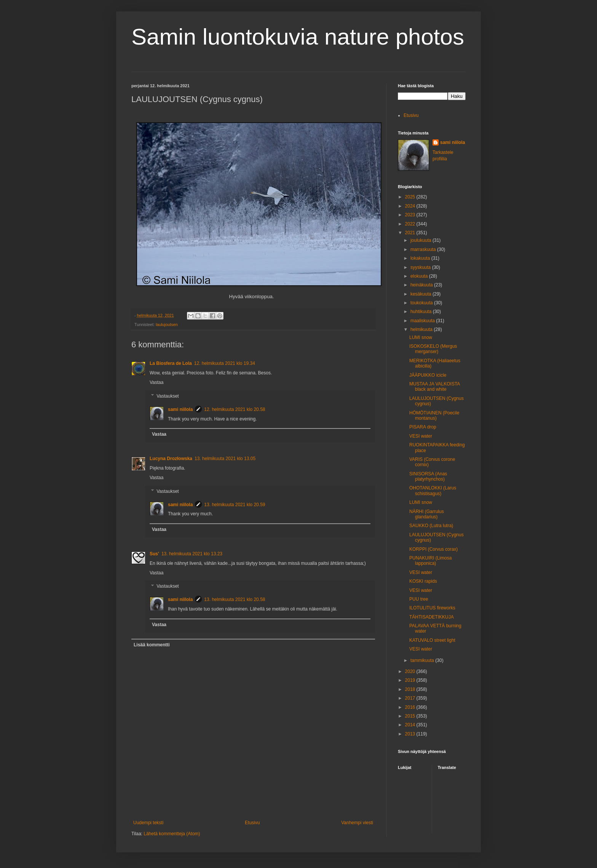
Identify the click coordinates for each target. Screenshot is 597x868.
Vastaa (156, 382)
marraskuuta (424, 249)
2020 (411, 671)
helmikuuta (422, 329)
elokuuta (420, 276)
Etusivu (252, 823)
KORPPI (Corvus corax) (433, 549)
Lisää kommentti (152, 645)
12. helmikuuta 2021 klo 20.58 (235, 409)
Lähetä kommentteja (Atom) (172, 834)
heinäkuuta (422, 285)
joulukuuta (421, 240)
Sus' (154, 554)
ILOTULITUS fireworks (432, 608)
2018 (411, 689)
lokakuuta (421, 258)
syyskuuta (421, 267)
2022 (411, 224)
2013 (411, 734)
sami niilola (180, 409)
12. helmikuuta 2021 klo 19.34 (225, 363)
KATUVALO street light (432, 640)
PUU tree (419, 599)
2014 (411, 725)
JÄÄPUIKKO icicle (428, 375)
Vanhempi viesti (357, 823)
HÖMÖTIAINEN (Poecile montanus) (434, 416)
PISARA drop (423, 427)
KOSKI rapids (423, 581)
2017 (411, 698)
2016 (411, 707)
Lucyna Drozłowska (171, 459)
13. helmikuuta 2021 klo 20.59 (235, 505)
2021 (411, 233)
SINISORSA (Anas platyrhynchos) (428, 476)
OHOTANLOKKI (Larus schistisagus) (433, 491)
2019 (411, 680)
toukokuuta (422, 303)
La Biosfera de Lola (171, 363)
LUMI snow (421, 337)
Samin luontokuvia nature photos (298, 37)
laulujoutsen (167, 325)
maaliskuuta (423, 321)
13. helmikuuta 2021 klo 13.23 (192, 554)
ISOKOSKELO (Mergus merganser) (433, 349)
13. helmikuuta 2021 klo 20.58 (235, 599)
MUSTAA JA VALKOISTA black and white (435, 387)
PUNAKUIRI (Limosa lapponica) (430, 561)
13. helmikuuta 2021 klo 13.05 (225, 459)
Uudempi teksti (148, 823)
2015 (411, 716)
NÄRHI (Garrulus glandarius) (427, 514)
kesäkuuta (421, 294)
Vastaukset (168, 396)
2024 (411, 206)
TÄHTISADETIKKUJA (432, 617)
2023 (411, 215)
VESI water (421, 436)
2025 (411, 197)
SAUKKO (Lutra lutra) (431, 526)
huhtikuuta (422, 312)
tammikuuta (423, 660)
